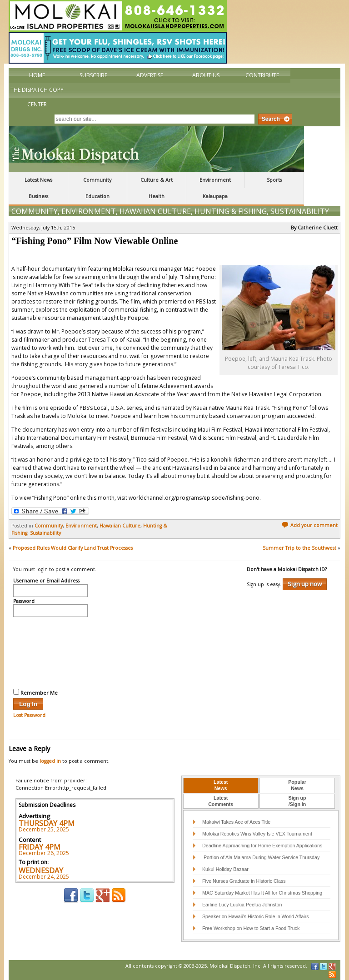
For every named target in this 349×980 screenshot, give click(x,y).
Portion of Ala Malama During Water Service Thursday (261, 857)
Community (97, 180)
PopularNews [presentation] (297, 785)
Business (38, 196)
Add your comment (310, 525)
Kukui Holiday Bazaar (225, 869)
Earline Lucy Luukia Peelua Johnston (242, 905)
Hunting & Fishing (231, 211)
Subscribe (93, 75)
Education (97, 196)
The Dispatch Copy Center (37, 97)
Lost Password (29, 715)
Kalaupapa (215, 196)
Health (157, 196)
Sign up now (305, 584)
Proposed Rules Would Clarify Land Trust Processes (73, 548)
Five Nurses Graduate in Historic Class (244, 881)
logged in (50, 761)
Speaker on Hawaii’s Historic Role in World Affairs (256, 916)
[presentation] (50, 652)
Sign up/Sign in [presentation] (297, 801)
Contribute (262, 75)
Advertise (150, 75)
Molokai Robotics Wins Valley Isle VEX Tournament (257, 834)
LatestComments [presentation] (221, 801)
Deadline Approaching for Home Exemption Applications (262, 846)
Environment (215, 180)
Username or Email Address (46, 581)
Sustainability (300, 211)
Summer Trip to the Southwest (299, 548)
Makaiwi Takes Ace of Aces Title (236, 822)
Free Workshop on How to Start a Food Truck (251, 928)
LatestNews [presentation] (221, 785)
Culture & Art (157, 180)
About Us (206, 75)
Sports (274, 180)
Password (24, 602)
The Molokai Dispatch (156, 149)
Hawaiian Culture (155, 211)
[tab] (221, 786)
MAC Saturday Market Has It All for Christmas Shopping (262, 893)
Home (37, 75)
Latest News (38, 180)
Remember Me (35, 692)
